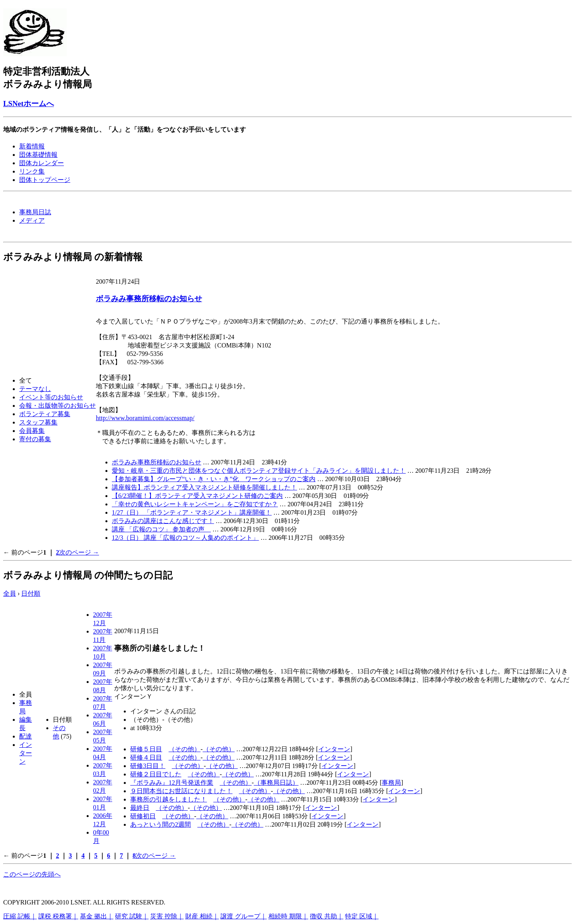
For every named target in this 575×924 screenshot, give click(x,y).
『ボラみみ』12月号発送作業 (172, 783)
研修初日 (143, 816)
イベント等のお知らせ (51, 397)
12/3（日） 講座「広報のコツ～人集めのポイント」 (185, 538)
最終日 (140, 808)
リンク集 (32, 171)
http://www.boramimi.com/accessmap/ (145, 418)
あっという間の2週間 (161, 824)
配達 (26, 736)
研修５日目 (146, 749)
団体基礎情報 (38, 155)
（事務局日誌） (276, 783)
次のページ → (79, 552)
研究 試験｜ (132, 916)
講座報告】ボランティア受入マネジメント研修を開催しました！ (204, 487)
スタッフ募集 (38, 422)
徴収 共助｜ (327, 916)
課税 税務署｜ (58, 916)
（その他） (184, 749)
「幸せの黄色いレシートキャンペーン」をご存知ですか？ (195, 504)
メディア (32, 220)
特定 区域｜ (362, 916)
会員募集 (32, 431)
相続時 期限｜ (288, 916)
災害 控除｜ (167, 916)
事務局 (391, 783)
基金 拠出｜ (97, 916)
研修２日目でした (156, 774)
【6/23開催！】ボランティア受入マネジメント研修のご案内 (197, 496)
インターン (26, 753)
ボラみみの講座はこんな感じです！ (163, 521)
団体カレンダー (42, 163)
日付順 (31, 593)
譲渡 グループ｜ (244, 916)
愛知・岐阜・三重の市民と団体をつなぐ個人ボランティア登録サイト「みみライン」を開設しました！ (259, 471)
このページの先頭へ (32, 874)
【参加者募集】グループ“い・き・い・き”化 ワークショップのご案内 (214, 479)
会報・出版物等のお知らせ (57, 406)
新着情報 (32, 146)
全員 (10, 593)
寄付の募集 (35, 439)
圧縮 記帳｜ (20, 916)
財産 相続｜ (202, 916)
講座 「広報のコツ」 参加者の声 (161, 529)
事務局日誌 (35, 212)
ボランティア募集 (45, 414)
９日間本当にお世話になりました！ (181, 791)
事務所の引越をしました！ (169, 799)
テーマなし (35, 389)
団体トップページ (45, 180)
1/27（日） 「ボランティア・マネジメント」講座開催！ (192, 512)
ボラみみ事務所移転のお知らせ (149, 299)
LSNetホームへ (29, 104)
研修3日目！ (148, 766)
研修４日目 (146, 757)
